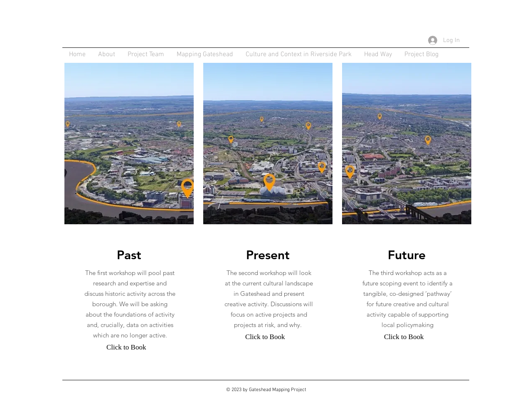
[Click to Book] (126, 347)
